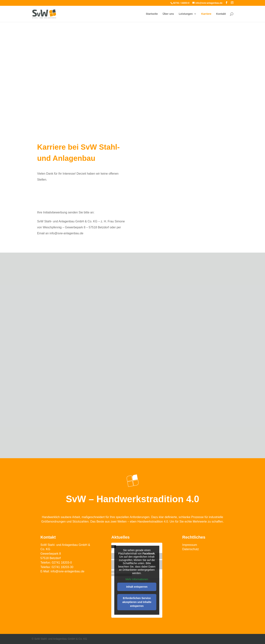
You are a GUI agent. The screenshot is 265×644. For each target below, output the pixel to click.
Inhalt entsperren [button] (137, 587)
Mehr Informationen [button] (137, 579)
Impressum (190, 545)
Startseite (152, 14)
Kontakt (221, 14)
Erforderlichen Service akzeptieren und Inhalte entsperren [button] (137, 602)
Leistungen (186, 14)
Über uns (168, 14)
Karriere (206, 14)
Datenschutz (191, 549)
